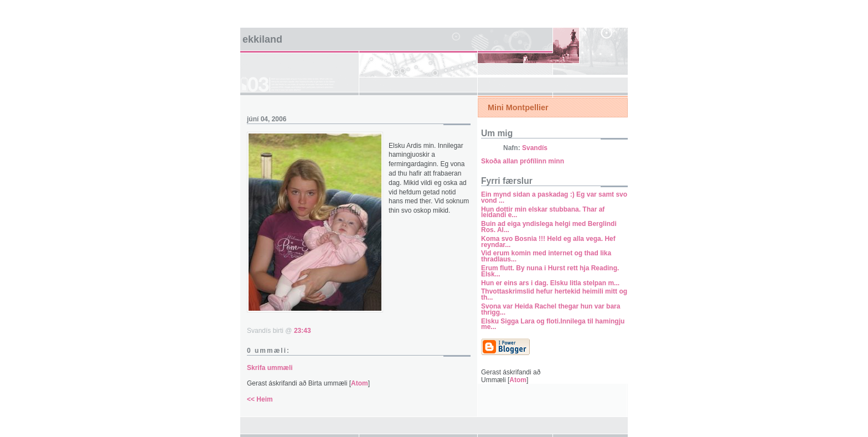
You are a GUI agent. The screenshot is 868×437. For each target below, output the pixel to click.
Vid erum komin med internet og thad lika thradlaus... (546, 256)
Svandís (535, 148)
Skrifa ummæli (270, 368)
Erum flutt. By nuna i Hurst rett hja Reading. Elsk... (550, 271)
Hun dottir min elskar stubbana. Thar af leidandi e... (543, 212)
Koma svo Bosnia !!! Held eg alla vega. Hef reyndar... (548, 242)
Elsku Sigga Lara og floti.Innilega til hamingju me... (553, 324)
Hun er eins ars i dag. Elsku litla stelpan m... (550, 283)
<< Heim (260, 399)
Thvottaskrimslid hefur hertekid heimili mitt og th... (554, 294)
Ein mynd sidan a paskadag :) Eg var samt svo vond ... (554, 197)
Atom (360, 383)
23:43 (303, 331)
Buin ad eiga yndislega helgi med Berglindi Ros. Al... (549, 227)
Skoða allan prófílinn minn (523, 161)
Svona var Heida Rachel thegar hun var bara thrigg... (551, 309)
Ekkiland (262, 39)
